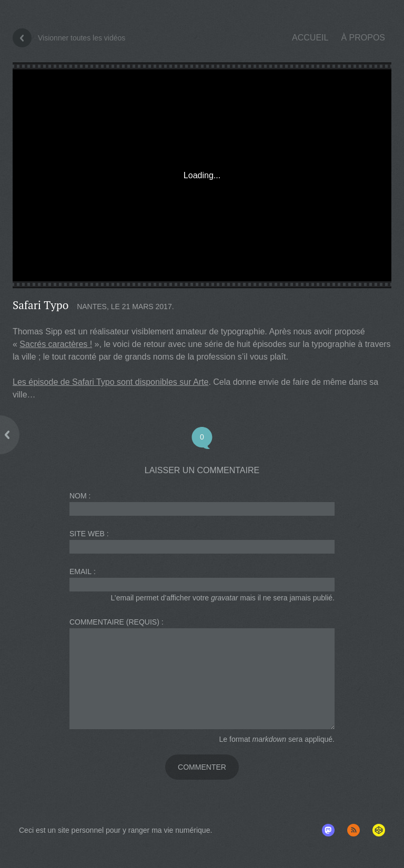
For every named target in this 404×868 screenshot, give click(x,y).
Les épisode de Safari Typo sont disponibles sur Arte (110, 382)
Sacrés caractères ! (56, 344)
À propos (363, 38)
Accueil (310, 38)
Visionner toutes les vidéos (82, 38)
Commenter (202, 767)
